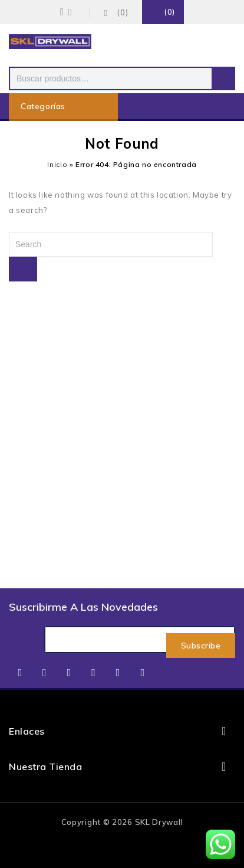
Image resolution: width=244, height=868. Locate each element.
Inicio (57, 164)
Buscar (223, 78)
